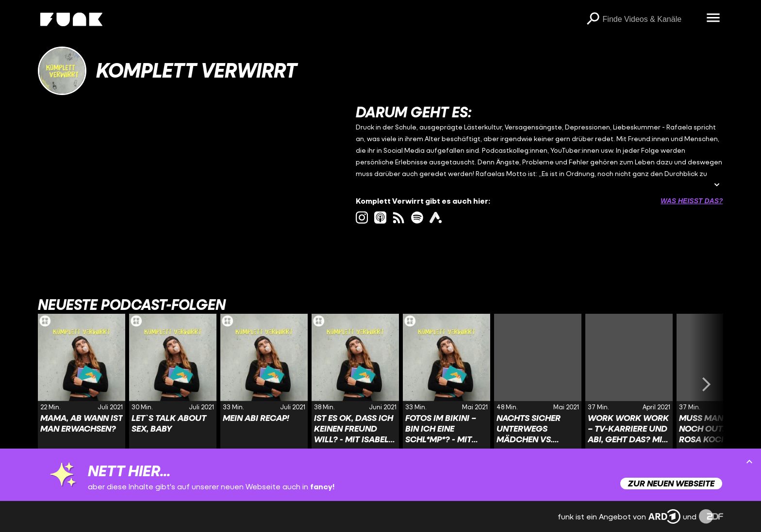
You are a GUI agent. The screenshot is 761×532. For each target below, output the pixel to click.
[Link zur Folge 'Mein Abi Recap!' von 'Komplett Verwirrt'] (264, 384)
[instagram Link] (362, 218)
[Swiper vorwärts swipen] (707, 384)
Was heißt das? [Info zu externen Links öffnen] (692, 201)
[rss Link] (399, 218)
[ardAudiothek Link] (436, 218)
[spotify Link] (417, 218)
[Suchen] (593, 19)
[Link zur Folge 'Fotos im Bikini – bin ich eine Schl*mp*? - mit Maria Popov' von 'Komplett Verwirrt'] (447, 384)
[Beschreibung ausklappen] (717, 185)
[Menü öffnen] (713, 18)
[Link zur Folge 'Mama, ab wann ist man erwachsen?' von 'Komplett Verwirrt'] (82, 384)
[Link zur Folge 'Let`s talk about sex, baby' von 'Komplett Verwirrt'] (173, 384)
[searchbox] (651, 19)
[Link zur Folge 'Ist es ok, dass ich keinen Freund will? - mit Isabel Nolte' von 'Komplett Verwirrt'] (355, 384)
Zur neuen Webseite (671, 483)
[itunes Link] (380, 218)
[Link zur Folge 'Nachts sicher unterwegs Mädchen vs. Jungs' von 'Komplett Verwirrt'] (538, 384)
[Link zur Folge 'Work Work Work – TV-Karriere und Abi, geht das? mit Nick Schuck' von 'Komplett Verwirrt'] (629, 384)
